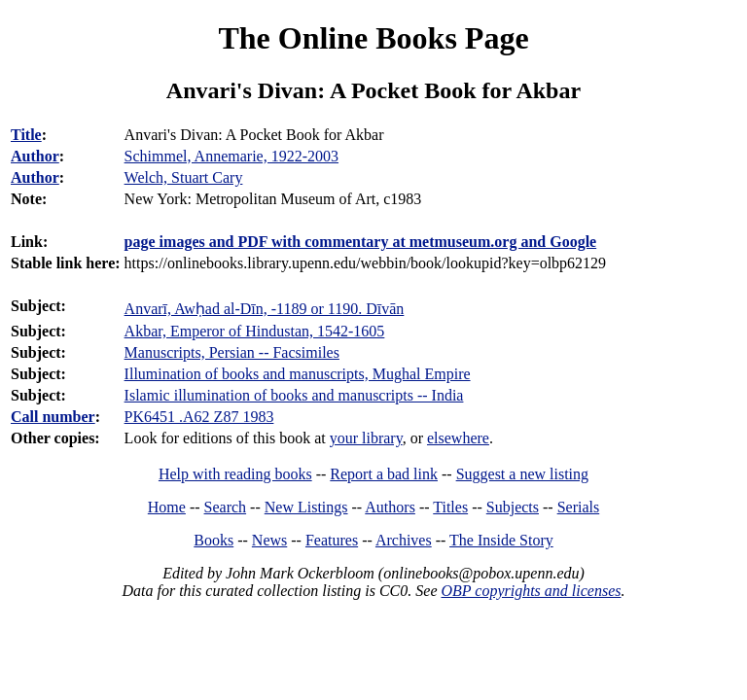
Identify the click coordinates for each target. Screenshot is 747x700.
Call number (53, 417)
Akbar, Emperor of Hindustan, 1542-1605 (255, 331)
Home (167, 507)
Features (332, 540)
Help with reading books (235, 474)
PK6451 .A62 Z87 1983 (199, 417)
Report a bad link (384, 474)
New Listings (306, 507)
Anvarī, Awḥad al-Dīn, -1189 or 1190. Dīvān (265, 309)
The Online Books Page (373, 38)
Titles (450, 507)
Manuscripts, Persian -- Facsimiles (232, 352)
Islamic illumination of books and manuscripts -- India (294, 395)
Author (35, 156)
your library (366, 438)
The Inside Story (501, 540)
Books (213, 540)
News (269, 540)
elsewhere (458, 438)
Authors (390, 507)
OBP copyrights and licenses (531, 591)
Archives (404, 540)
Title (26, 135)
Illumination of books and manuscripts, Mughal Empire (298, 374)
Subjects (513, 507)
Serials (579, 507)
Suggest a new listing (522, 474)
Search (226, 507)
